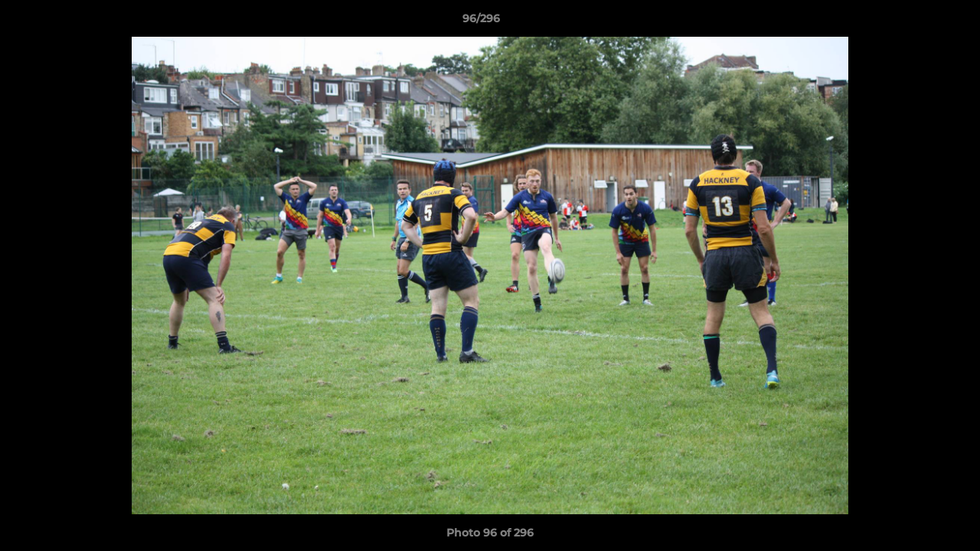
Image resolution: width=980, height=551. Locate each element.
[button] (916, 22)
